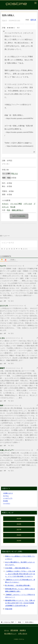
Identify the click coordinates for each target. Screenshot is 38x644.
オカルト (5, 204)
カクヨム (6, 496)
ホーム (7, 630)
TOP (9, 622)
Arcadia (5, 501)
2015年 (19, 519)
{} (24, 249)
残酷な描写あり (18, 210)
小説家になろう (8, 493)
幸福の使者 (9, 609)
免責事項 (23, 630)
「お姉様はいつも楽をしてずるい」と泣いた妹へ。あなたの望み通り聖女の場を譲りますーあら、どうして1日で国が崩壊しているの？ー (20, 574)
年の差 (13, 207)
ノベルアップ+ (8, 498)
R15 (9, 210)
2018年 (19, 535)
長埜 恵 (33, 20)
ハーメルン (7, 503)
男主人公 (15, 174)
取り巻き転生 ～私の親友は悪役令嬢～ (18, 585)
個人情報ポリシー (10, 634)
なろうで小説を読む (19, 216)
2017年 (19, 530)
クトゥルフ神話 (16, 204)
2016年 (19, 524)
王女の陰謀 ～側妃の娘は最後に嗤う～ (18, 568)
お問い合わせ (23, 634)
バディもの (28, 204)
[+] (26, 249)
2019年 (19, 541)
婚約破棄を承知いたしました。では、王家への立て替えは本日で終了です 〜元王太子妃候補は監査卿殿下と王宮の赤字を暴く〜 (20, 603)
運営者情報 (14, 630)
